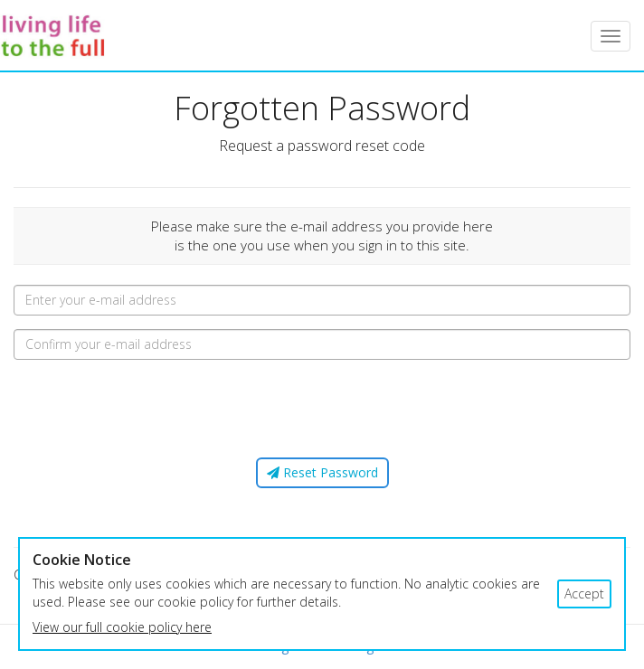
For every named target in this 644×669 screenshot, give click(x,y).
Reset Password (322, 472)
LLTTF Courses (61, 36)
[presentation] (322, 409)
